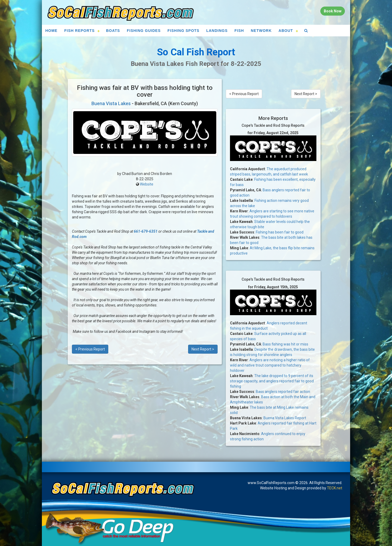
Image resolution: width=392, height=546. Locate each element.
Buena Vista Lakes (111, 103)
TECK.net (335, 488)
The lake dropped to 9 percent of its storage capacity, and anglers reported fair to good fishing (272, 381)
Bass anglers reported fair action (283, 392)
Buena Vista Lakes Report (285, 418)
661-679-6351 (146, 231)
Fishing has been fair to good (280, 232)
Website (147, 184)
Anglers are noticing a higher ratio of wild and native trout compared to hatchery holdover (270, 365)
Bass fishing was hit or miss (285, 344)
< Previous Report (90, 349)
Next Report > (203, 349)
